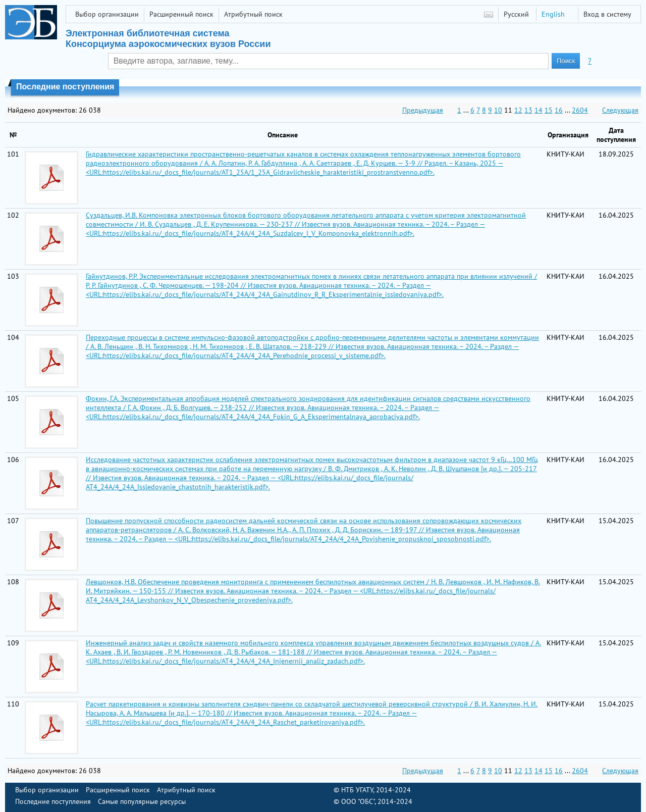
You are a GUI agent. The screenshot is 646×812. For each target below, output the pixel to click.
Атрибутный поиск (253, 14)
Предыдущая (423, 110)
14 (539, 110)
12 (518, 110)
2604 (580, 110)
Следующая (620, 110)
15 (549, 110)
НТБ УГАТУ (357, 790)
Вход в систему (607, 14)
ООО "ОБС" (358, 801)
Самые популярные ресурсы (142, 801)
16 (559, 110)
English (553, 14)
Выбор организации (107, 14)
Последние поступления (53, 801)
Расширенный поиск (181, 14)
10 (498, 110)
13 (528, 110)
